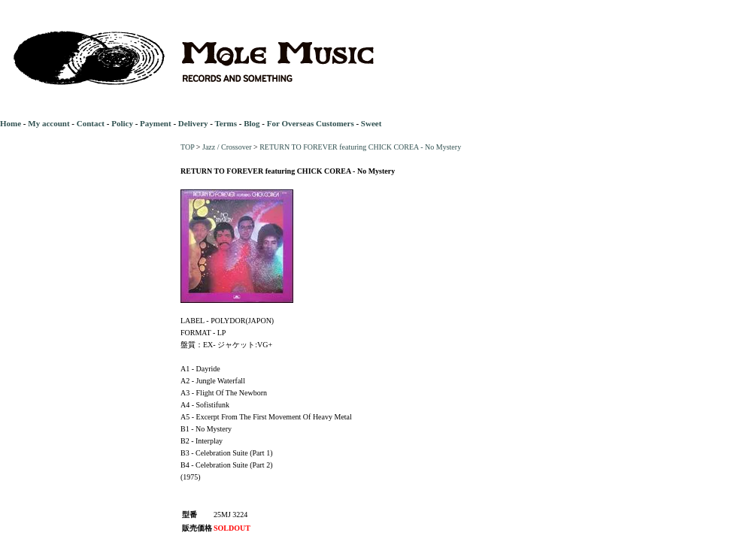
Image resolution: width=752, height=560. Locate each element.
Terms (226, 123)
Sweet (371, 123)
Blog (252, 123)
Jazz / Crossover (227, 147)
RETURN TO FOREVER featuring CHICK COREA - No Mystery (360, 147)
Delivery (193, 123)
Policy (122, 123)
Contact (91, 123)
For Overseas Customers (311, 123)
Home (11, 123)
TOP (187, 147)
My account (49, 123)
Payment (156, 123)
